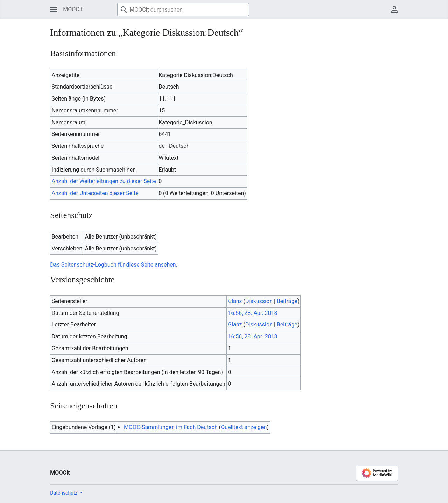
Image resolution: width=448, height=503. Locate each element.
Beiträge (287, 301)
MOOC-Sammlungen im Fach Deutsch (171, 427)
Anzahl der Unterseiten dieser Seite (95, 193)
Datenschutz (64, 493)
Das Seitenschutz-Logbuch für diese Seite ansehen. (114, 265)
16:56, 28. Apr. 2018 (253, 313)
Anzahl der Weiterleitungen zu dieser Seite (104, 181)
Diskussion (259, 301)
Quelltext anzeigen (244, 427)
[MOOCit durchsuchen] (183, 9)
